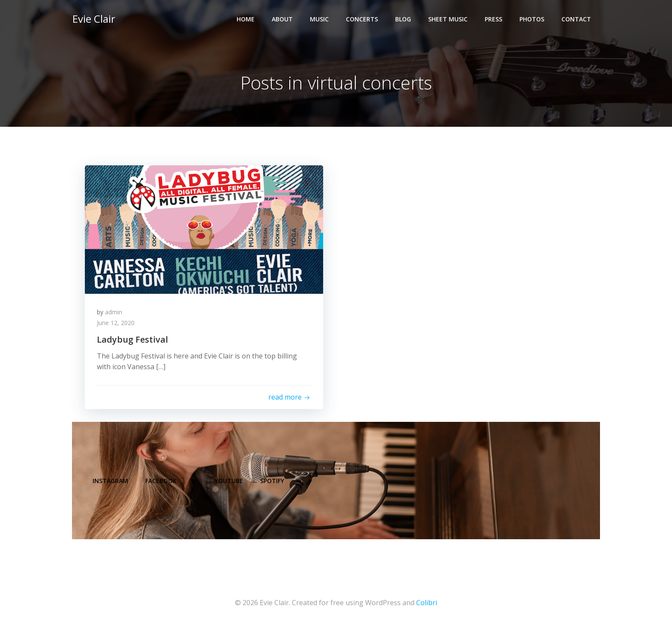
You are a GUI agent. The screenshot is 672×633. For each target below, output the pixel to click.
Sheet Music (448, 19)
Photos (532, 19)
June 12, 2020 (117, 324)
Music (320, 19)
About (283, 19)
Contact (577, 19)
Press (494, 19)
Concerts (362, 19)
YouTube (230, 484)
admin (114, 313)
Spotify (273, 484)
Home (246, 19)
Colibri (427, 607)
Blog (403, 19)
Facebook (162, 484)
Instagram (111, 484)
